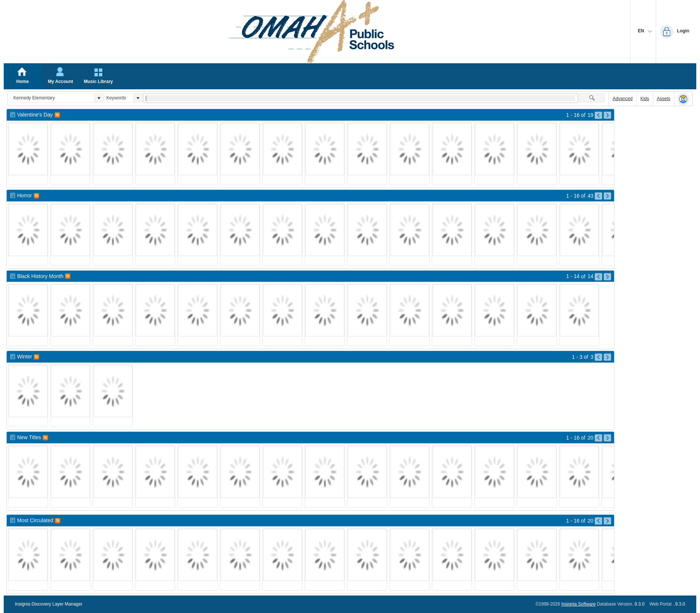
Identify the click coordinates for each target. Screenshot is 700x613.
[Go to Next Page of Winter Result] (607, 357)
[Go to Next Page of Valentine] (607, 115)
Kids (645, 99)
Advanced (622, 99)
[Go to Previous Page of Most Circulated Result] (598, 521)
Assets (664, 99)
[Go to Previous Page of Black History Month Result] (598, 277)
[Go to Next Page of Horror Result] (607, 196)
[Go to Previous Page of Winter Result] (598, 357)
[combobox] (53, 98)
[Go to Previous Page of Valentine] (598, 115)
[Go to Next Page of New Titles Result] (607, 438)
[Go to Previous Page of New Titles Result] (598, 438)
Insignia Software (578, 604)
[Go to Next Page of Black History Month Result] (607, 277)
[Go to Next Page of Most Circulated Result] (607, 521)
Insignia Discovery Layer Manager (49, 604)
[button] (99, 98)
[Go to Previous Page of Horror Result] (598, 196)
